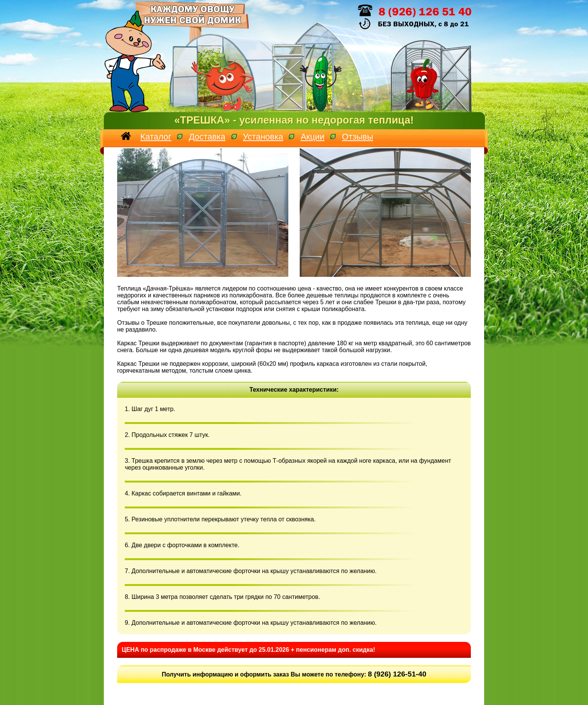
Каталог (156, 137)
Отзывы (358, 137)
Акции (312, 137)
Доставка (207, 137)
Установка (263, 137)
